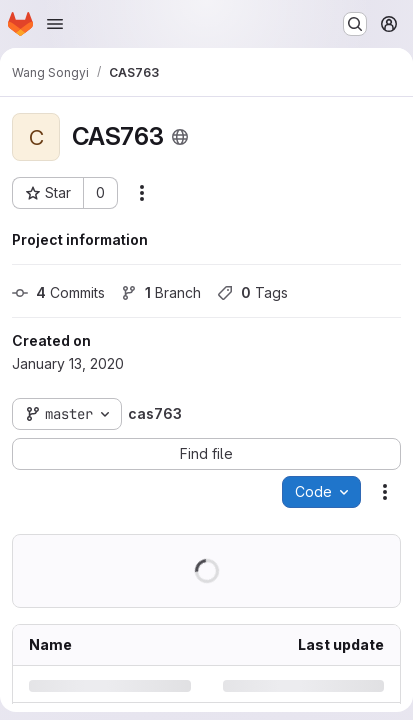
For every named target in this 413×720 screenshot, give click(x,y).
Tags (252, 292)
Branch (161, 292)
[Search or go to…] (355, 24)
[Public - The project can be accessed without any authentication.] (180, 137)
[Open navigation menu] (55, 24)
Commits (58, 292)
